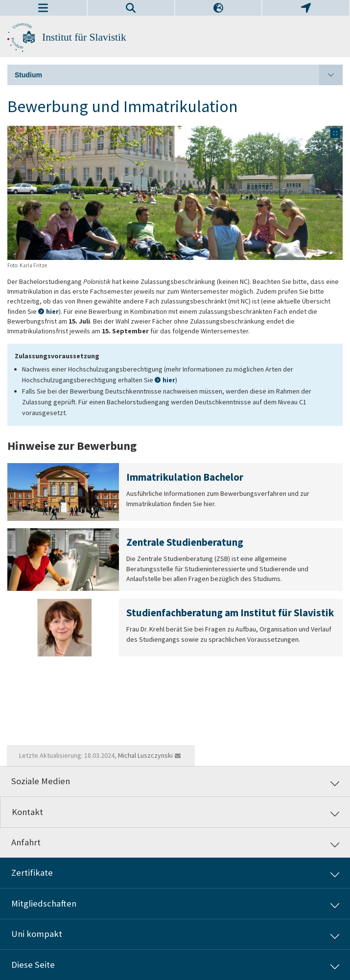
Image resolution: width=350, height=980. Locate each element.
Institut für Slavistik (84, 37)
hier (52, 311)
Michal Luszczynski (145, 755)
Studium (179, 75)
